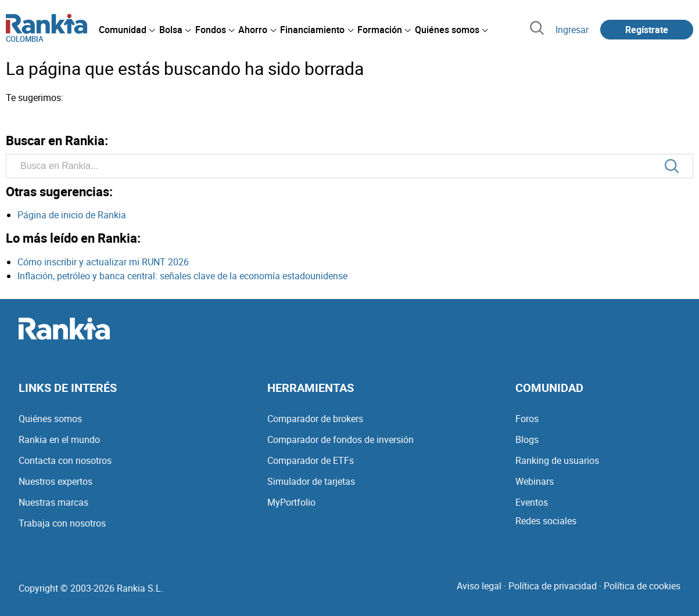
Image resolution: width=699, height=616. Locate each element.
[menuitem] (127, 30)
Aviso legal (479, 586)
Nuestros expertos (55, 481)
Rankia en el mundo (59, 440)
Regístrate (647, 30)
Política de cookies (642, 586)
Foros (527, 419)
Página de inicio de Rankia (72, 215)
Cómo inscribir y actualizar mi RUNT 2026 (103, 262)
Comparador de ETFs (311, 460)
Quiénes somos (50, 419)
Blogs (527, 440)
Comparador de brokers (315, 419)
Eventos (532, 502)
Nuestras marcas (53, 502)
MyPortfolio (291, 502)
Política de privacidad (553, 586)
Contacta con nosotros (65, 460)
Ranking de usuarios (557, 460)
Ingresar (572, 30)
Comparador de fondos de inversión (340, 440)
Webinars (535, 481)
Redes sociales (546, 521)
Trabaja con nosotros (62, 523)
